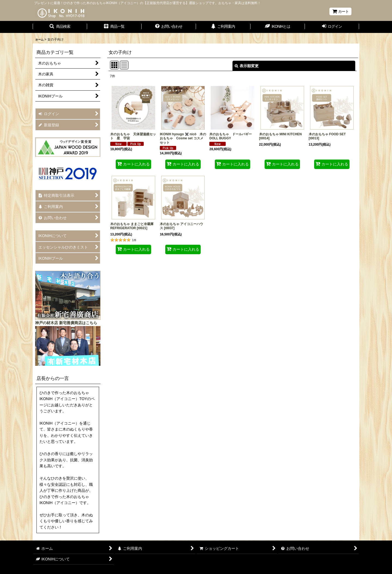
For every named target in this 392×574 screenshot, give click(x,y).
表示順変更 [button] (247, 66)
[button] (60, 27)
